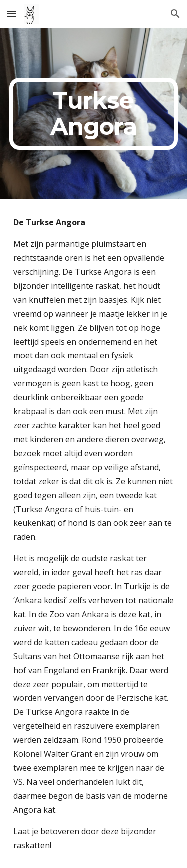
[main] (94, 114)
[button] (12, 14)
